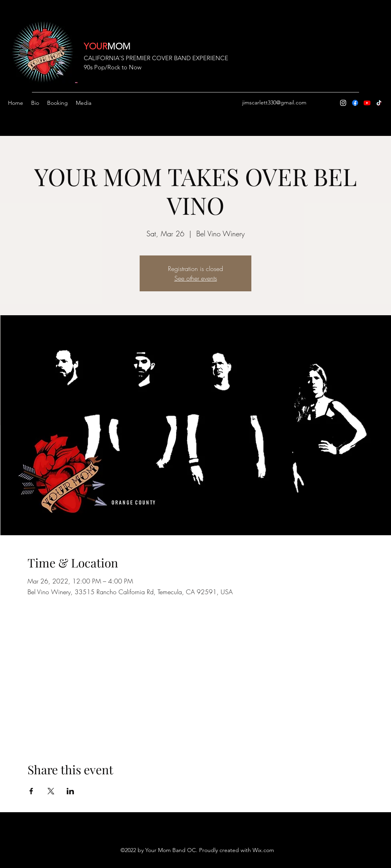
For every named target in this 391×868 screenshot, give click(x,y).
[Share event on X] (51, 791)
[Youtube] (367, 103)
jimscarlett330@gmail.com (274, 102)
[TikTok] (379, 103)
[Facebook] (355, 103)
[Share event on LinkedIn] (70, 791)
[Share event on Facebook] (31, 791)
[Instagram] (343, 103)
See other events (196, 278)
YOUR (96, 46)
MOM (119, 46)
